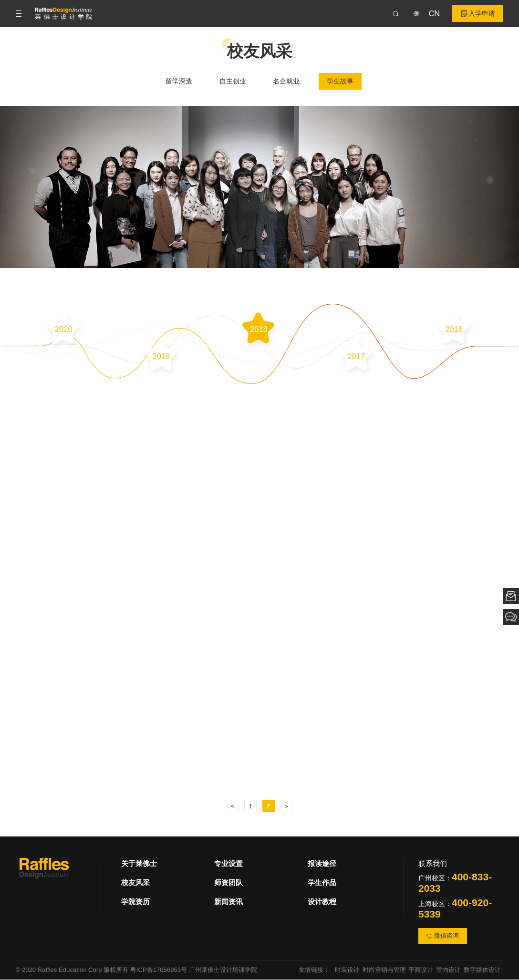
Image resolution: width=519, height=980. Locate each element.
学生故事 (340, 82)
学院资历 (135, 903)
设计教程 (322, 903)
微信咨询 (443, 936)
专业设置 (228, 864)
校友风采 (135, 883)
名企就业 (286, 82)
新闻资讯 (228, 903)
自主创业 (233, 82)
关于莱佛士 (139, 864)
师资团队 (228, 883)
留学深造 (179, 82)
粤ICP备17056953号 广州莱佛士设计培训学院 (194, 971)
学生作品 (322, 883)
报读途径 (322, 864)
